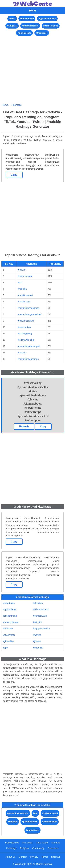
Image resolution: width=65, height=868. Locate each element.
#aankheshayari (11, 622)
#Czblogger (42, 33)
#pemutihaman (50, 822)
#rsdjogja (22, 289)
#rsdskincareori (25, 295)
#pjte (5, 648)
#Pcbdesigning (51, 26)
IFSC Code (42, 843)
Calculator (53, 848)
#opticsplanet (9, 609)
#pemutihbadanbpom (18, 813)
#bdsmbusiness (41, 609)
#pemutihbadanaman (28, 359)
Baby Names (12, 843)
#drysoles (38, 603)
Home (5, 105)
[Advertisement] (32, 69)
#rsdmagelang (25, 333)
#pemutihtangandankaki (30, 314)
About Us (11, 857)
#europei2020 (40, 616)
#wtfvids (37, 635)
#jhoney (37, 641)
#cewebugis (9, 603)
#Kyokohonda (27, 19)
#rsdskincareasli (26, 321)
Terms (45, 857)
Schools (55, 843)
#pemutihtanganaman (28, 308)
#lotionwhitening (26, 340)
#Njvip (12, 19)
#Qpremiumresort (47, 19)
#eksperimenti (10, 616)
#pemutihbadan (25, 276)
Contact (23, 857)
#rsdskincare (24, 302)
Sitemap (56, 857)
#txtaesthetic (9, 635)
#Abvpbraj (12, 26)
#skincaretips (24, 327)
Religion (24, 848)
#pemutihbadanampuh (29, 346)
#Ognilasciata (24, 33)
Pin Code (27, 843)
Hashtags (16, 105)
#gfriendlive (8, 641)
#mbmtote (8, 629)
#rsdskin (22, 270)
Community (38, 848)
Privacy (34, 857)
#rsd (20, 282)
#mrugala (38, 648)
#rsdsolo (22, 353)
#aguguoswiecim (41, 629)
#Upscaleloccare (30, 26)
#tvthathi (37, 622)
